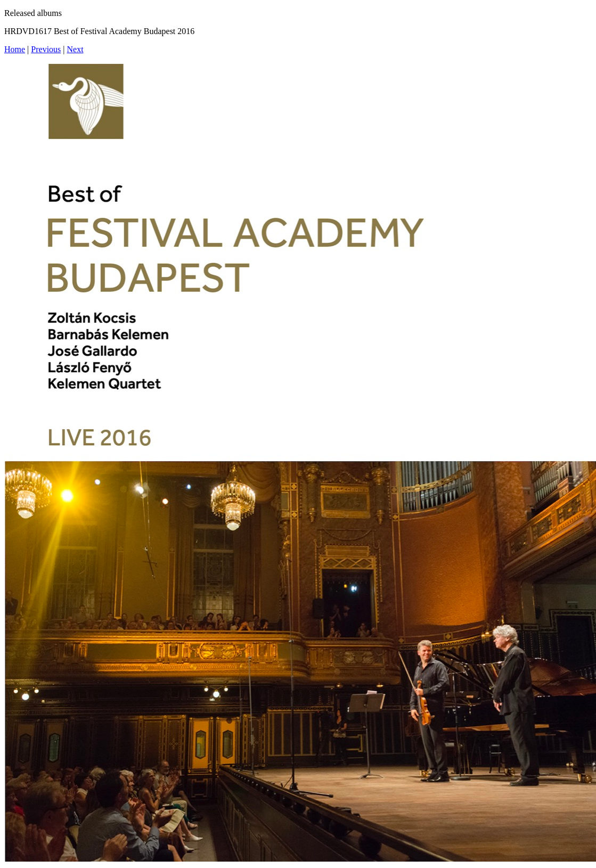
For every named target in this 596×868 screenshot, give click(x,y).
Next (75, 49)
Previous (46, 49)
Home (15, 49)
